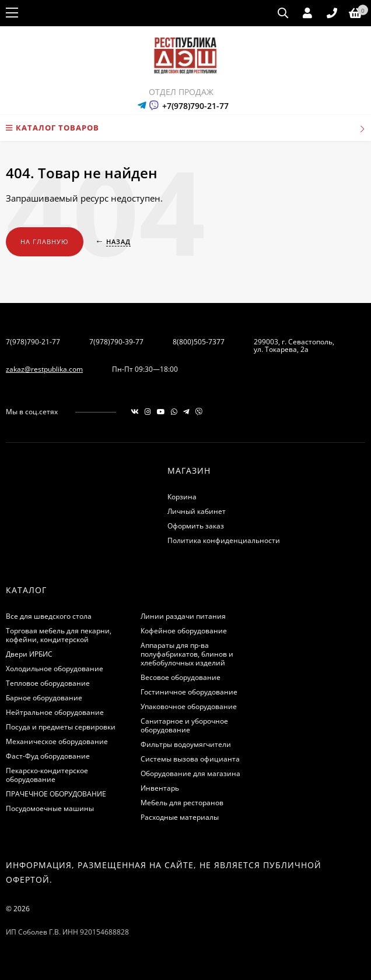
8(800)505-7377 (199, 342)
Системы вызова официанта (190, 759)
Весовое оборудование (181, 677)
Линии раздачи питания (183, 616)
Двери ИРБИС (29, 654)
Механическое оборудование (57, 741)
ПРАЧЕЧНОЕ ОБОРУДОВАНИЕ (56, 794)
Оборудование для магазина (190, 773)
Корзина (182, 497)
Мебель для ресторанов (182, 803)
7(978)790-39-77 (116, 342)
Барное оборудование (44, 698)
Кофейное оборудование (184, 631)
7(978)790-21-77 (33, 342)
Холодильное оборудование (55, 669)
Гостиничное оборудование (189, 692)
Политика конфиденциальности (224, 540)
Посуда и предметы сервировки (61, 727)
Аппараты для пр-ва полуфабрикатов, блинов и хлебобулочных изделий (187, 654)
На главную (45, 242)
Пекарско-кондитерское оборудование (47, 775)
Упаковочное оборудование (189, 706)
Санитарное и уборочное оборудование (184, 725)
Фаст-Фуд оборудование (48, 756)
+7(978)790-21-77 (195, 106)
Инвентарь (160, 788)
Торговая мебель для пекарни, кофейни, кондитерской (59, 635)
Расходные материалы (180, 817)
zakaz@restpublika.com (44, 369)
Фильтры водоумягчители (186, 744)
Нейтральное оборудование (55, 712)
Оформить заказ (196, 526)
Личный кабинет (197, 511)
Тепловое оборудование (48, 683)
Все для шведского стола (49, 616)
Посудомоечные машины (50, 808)
